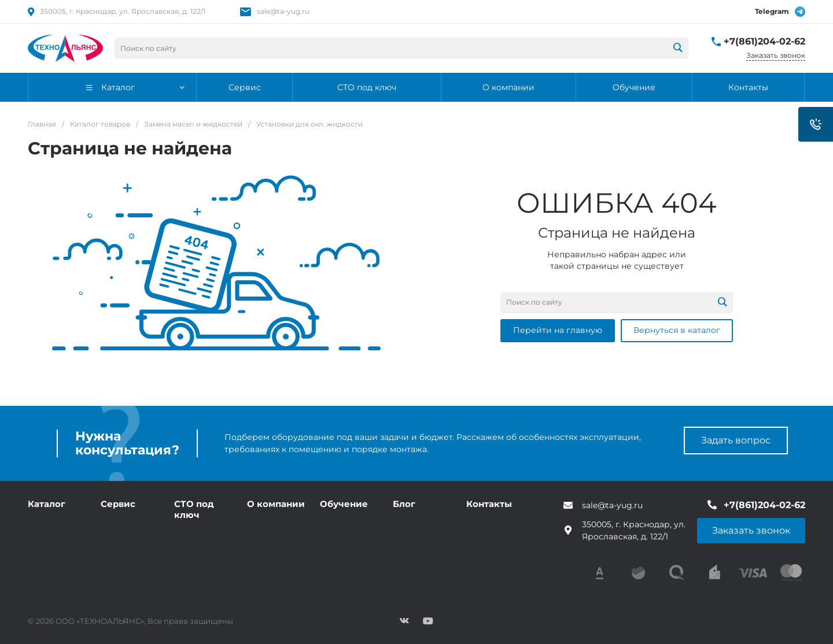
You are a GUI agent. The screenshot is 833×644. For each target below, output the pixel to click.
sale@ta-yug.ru (283, 11)
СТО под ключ (194, 510)
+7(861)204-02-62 (764, 41)
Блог (404, 504)
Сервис (118, 504)
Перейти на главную (558, 330)
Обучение (344, 504)
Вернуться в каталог (677, 330)
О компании (276, 504)
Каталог (47, 504)
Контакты (489, 504)
